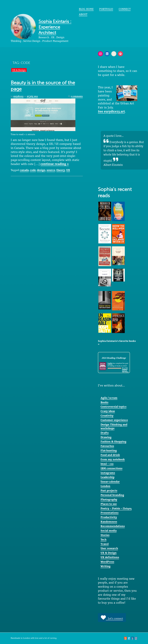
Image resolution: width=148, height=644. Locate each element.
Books (104, 402)
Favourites (107, 446)
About (83, 14)
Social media (109, 531)
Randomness (109, 522)
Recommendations (113, 526)
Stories (105, 535)
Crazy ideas (108, 411)
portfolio (106, 9)
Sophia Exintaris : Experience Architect (55, 27)
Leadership (108, 477)
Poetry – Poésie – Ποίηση (116, 508)
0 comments (77, 96)
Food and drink (110, 455)
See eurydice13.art (111, 111)
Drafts (105, 433)
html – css (107, 464)
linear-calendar (110, 482)
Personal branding (112, 495)
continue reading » (55, 164)
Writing (106, 566)
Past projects (109, 490)
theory (61, 170)
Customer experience (114, 420)
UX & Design (19, 70)
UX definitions (110, 557)
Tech (103, 539)
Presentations (110, 513)
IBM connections (111, 468)
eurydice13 (18, 96)
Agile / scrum (109, 398)
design (41, 170)
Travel (105, 544)
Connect (125, 9)
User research (109, 548)
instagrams (108, 473)
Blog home (86, 9)
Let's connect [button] (112, 617)
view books (125, 372)
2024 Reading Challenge (114, 358)
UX (68, 170)
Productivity (109, 517)
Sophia (110, 363)
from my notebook (113, 459)
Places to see (109, 504)
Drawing (106, 437)
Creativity (107, 416)
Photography (109, 499)
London (105, 486)
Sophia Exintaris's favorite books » (117, 343)
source (51, 170)
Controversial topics (114, 407)
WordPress (107, 562)
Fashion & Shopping (113, 441)
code (33, 170)
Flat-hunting (109, 450)
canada (24, 170)
